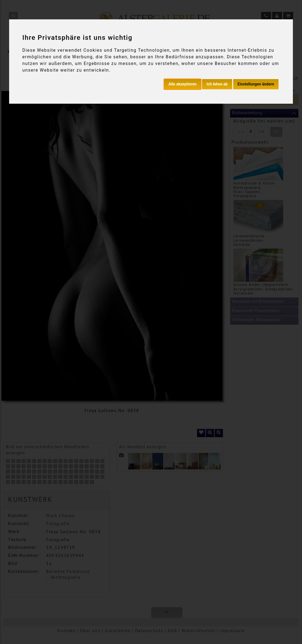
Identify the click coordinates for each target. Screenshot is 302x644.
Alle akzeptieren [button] (183, 84)
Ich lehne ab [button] (217, 84)
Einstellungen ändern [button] (256, 84)
